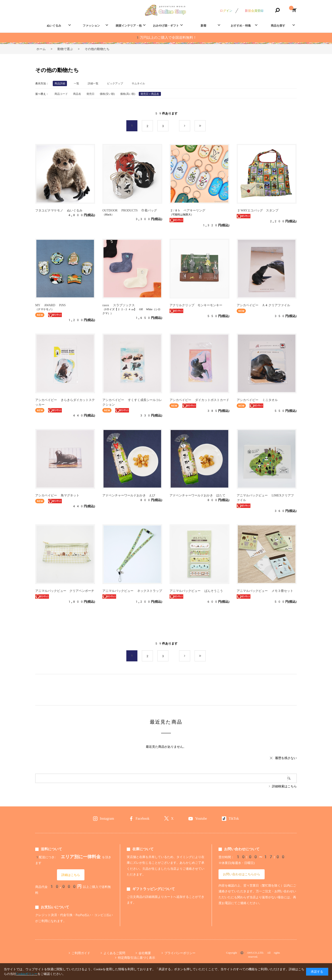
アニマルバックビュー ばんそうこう (196, 591)
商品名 (77, 94)
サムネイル (138, 83)
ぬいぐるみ (54, 26)
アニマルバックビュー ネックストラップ (132, 591)
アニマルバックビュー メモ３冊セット (265, 591)
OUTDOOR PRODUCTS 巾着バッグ (130, 210)
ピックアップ (115, 83)
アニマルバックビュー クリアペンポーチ (65, 591)
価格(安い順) (107, 94)
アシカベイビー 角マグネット (57, 495)
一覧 (76, 83)
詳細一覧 (93, 83)
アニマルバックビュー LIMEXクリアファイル (265, 498)
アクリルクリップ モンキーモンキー (196, 305)
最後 (206, 126)
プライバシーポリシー (180, 953)
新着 (203, 26)
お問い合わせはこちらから (242, 874)
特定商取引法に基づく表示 (137, 958)
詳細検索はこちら (284, 786)
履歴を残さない (286, 758)
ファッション (91, 26)
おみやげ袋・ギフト (166, 26)
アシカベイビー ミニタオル (257, 400)
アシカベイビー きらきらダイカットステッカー (65, 402)
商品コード (61, 94)
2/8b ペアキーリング (187, 210)
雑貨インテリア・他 (129, 26)
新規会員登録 (254, 11)
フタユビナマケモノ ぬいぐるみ (59, 210)
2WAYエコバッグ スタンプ (258, 210)
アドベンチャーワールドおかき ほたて (197, 495)
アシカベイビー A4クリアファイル (263, 305)
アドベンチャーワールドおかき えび (129, 495)
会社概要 (145, 953)
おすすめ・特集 (241, 26)
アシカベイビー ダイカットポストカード (199, 400)
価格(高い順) (128, 94)
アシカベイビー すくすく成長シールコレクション (132, 402)
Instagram (107, 818)
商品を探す (278, 26)
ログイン (226, 11)
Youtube (201, 818)
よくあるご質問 (114, 953)
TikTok (234, 818)
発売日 (90, 94)
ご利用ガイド (81, 953)
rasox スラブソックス (119, 305)
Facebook (143, 818)
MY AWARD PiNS (50, 305)
